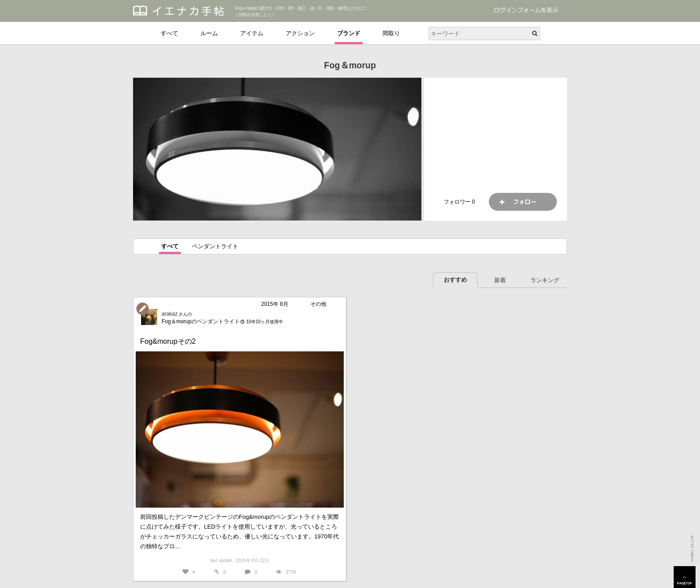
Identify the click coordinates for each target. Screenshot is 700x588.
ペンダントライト (215, 246)
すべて (169, 33)
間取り (391, 33)
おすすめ (455, 280)
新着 (500, 280)
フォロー (523, 202)
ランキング (545, 280)
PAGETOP (685, 577)
